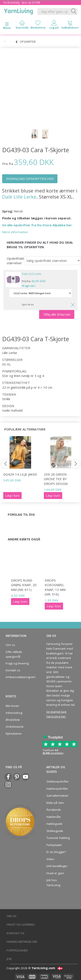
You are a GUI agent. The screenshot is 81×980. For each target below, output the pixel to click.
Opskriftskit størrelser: (15, 261)
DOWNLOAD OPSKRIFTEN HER (30, 179)
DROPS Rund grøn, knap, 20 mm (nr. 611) (24, 585)
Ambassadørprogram (19, 677)
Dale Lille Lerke (19, 197)
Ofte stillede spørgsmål (14, 654)
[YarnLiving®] (19, 11)
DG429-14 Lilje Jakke (20, 474)
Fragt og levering (17, 663)
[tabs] (70, 26)
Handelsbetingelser (22, 942)
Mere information (15, 232)
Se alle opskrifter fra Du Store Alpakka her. (37, 225)
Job (9, 959)
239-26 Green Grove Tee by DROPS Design (56, 479)
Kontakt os (13, 670)
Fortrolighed (17, 950)
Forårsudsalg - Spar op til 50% (22, 2)
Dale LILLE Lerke (32, 274)
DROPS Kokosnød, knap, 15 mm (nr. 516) (55, 587)
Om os (10, 645)
